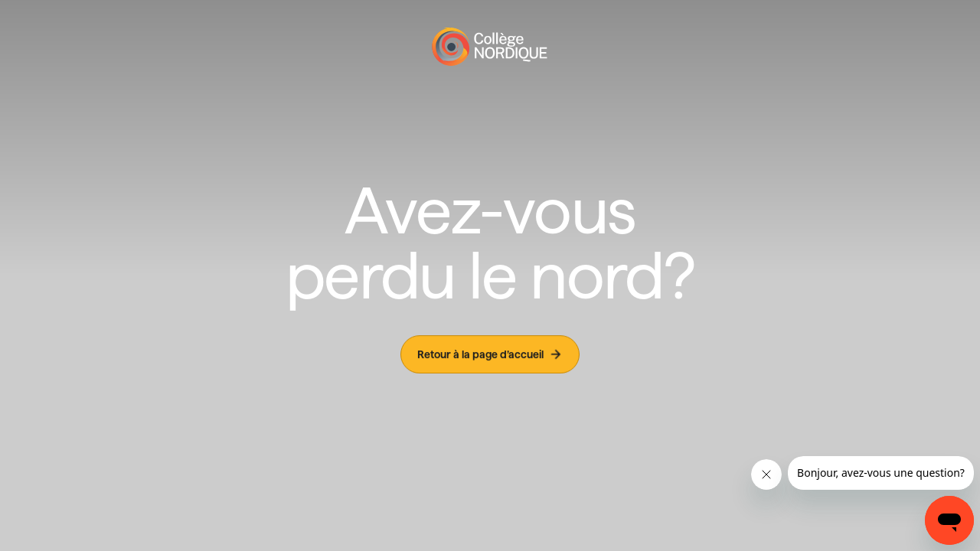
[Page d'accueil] (490, 47)
